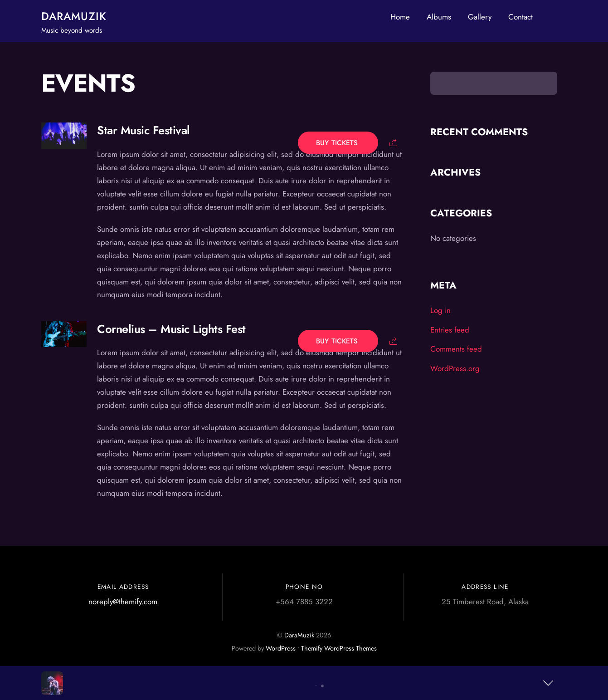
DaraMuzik (299, 635)
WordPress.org (455, 368)
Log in (440, 310)
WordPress (281, 648)
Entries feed (450, 330)
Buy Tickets (338, 142)
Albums (439, 17)
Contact (520, 17)
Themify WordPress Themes (339, 648)
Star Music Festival (143, 130)
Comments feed (456, 349)
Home (400, 17)
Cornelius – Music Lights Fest (171, 329)
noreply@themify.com (123, 602)
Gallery (480, 17)
